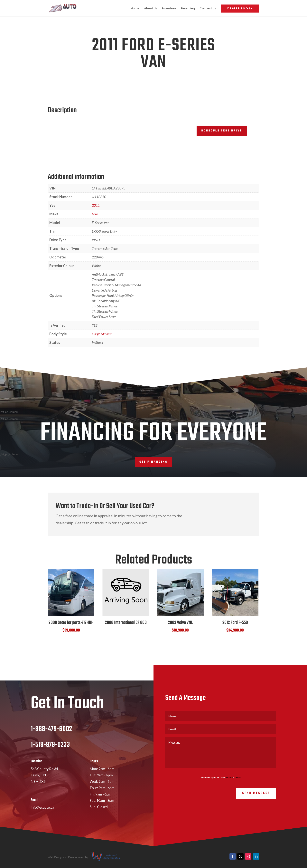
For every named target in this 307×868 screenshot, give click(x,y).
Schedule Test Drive (222, 131)
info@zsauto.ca (42, 807)
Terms (238, 777)
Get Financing (153, 462)
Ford (95, 214)
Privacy (229, 777)
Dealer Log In (240, 8)
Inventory (169, 9)
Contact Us (208, 9)
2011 (96, 205)
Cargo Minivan (102, 334)
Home (135, 9)
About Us (151, 9)
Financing (188, 9)
